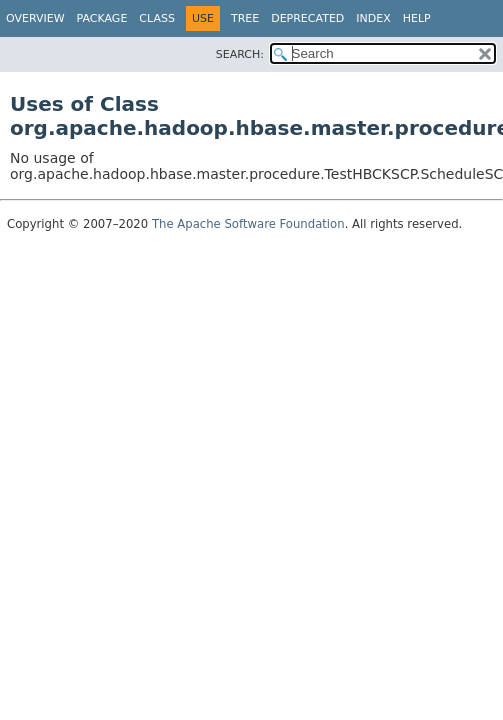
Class (157, 18)
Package (102, 18)
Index (373, 18)
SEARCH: (240, 54)
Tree (245, 18)
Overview (35, 18)
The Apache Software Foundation (248, 224)
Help (417, 18)
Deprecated (307, 18)
